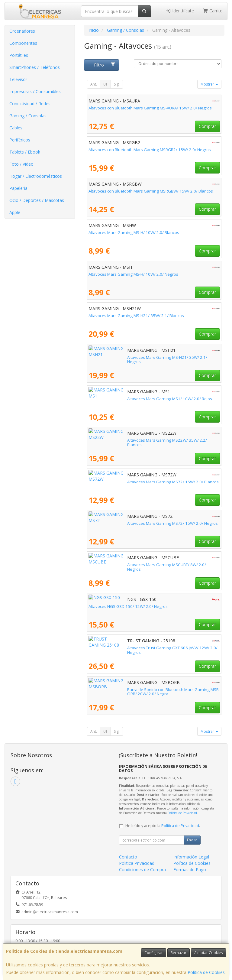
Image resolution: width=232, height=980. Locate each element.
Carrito (213, 11)
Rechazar (179, 953)
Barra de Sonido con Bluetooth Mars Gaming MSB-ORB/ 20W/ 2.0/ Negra (149, 692)
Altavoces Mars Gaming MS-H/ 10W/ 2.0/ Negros (133, 274)
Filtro (105, 65)
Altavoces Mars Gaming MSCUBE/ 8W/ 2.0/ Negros (135, 565)
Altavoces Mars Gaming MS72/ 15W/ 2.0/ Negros (134, 523)
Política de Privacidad (182, 813)
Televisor (18, 79)
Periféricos (20, 140)
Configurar (154, 953)
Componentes (23, 43)
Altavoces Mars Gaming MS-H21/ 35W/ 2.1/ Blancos (136, 316)
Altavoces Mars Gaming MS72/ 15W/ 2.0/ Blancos (134, 482)
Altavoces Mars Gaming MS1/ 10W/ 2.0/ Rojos (131, 399)
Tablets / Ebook (25, 152)
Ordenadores (22, 31)
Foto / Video (21, 164)
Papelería (18, 188)
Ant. (94, 84)
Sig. (117, 84)
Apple (15, 212)
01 (105, 84)
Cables (16, 128)
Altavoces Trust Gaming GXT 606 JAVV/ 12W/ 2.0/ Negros (141, 648)
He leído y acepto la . (163, 826)
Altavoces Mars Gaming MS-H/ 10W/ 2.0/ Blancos (134, 232)
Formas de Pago (190, 870)
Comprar (207, 126)
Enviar (192, 840)
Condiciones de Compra (142, 870)
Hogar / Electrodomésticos (36, 176)
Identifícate (180, 11)
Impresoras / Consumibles (35, 91)
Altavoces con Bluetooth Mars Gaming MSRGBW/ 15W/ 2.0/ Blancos (151, 191)
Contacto (128, 857)
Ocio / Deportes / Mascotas (37, 200)
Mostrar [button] (209, 84)
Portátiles (19, 55)
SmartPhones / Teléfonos (35, 67)
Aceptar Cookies (208, 953)
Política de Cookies (206, 972)
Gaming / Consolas (28, 116)
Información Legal (191, 857)
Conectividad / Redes (30, 104)
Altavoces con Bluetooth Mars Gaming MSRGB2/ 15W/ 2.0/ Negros (150, 150)
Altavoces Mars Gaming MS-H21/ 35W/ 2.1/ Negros (136, 357)
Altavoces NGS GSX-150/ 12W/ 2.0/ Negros (128, 606)
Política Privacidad (137, 863)
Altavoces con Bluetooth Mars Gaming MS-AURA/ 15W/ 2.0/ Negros (150, 108)
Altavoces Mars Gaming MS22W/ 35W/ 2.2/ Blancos (136, 440)
